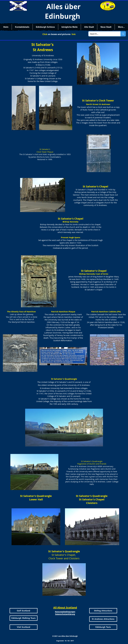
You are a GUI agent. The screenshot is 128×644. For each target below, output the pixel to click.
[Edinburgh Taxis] (103, 627)
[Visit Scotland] (24, 627)
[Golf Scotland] (24, 611)
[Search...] (103, 34)
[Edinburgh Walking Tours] (24, 618)
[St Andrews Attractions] (103, 619)
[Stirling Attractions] (103, 611)
